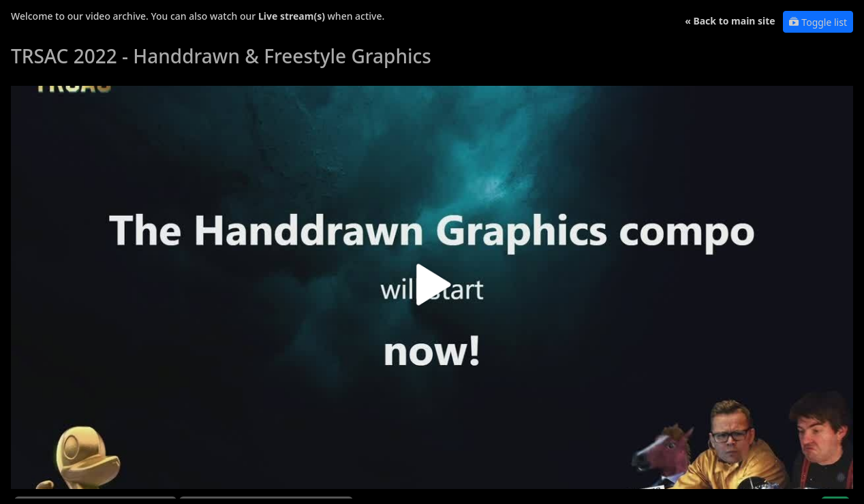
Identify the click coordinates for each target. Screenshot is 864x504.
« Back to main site (730, 21)
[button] (432, 290)
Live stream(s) (292, 16)
